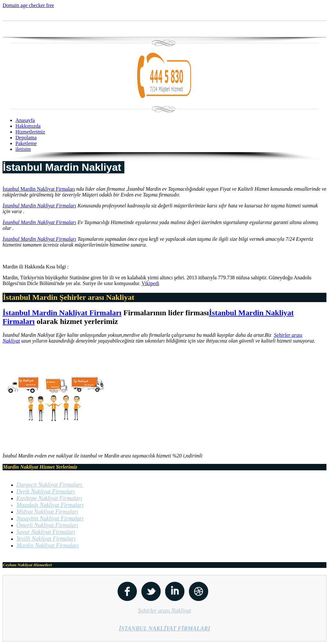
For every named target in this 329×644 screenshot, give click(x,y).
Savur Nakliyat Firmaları (46, 532)
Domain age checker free (28, 5)
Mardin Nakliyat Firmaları (48, 545)
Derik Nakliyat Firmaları (46, 492)
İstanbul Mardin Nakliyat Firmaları (39, 189)
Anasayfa (25, 120)
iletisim (23, 149)
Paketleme (26, 143)
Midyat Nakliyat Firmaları (47, 512)
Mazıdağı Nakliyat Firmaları (50, 505)
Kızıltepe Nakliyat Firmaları (49, 498)
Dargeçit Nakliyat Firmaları (50, 485)
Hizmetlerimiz (30, 132)
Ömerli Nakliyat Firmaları (47, 525)
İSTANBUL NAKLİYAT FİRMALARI (164, 629)
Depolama (26, 138)
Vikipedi (151, 283)
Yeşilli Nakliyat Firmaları (46, 539)
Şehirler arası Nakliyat (165, 611)
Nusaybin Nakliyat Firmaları (50, 518)
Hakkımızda (28, 126)
